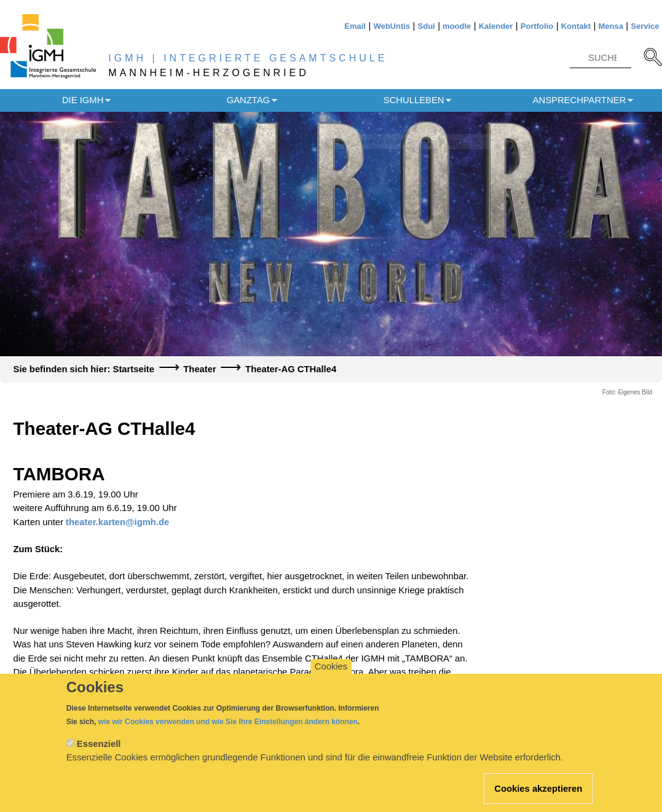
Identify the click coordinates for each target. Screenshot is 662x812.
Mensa (610, 26)
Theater (199, 369)
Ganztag (248, 100)
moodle (457, 26)
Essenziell (99, 755)
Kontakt (576, 26)
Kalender (496, 26)
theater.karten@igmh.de (117, 522)
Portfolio (537, 26)
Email (355, 26)
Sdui (427, 26)
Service (645, 26)
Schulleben (414, 100)
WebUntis (392, 26)
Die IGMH (83, 100)
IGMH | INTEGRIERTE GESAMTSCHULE (248, 58)
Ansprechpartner (580, 100)
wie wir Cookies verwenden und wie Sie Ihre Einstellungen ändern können (228, 733)
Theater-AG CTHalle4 (291, 369)
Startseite (134, 369)
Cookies (331, 677)
